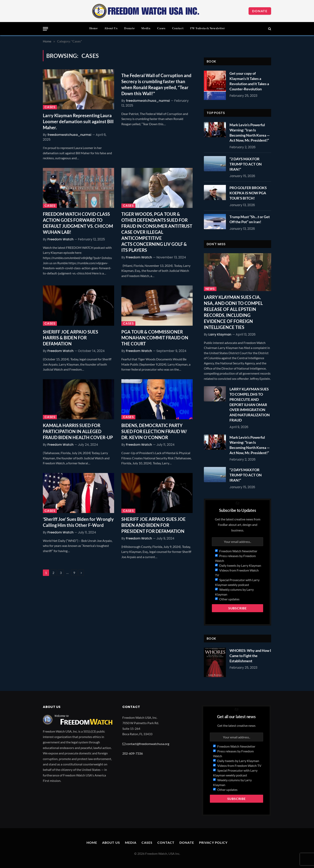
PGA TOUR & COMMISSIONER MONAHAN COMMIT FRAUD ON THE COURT (155, 338)
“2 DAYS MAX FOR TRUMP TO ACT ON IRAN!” (246, 164)
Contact (178, 28)
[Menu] (45, 29)
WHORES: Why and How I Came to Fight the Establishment (250, 656)
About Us (111, 28)
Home (94, 28)
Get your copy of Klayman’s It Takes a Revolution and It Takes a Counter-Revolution (249, 81)
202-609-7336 (133, 753)
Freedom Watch (60, 239)
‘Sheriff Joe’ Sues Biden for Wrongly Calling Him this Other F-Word (78, 522)
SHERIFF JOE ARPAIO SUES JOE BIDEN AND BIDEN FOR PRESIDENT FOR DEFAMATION (153, 525)
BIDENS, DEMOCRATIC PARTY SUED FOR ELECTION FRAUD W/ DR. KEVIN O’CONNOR (154, 431)
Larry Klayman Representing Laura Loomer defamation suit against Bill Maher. (78, 121)
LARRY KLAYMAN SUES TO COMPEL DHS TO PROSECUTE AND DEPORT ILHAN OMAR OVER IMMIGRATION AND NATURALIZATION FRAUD (250, 404)
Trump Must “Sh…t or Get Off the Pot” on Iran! (250, 219)
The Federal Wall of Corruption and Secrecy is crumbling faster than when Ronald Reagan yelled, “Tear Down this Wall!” (156, 84)
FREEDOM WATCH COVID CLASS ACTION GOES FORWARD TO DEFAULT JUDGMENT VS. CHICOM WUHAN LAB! (78, 223)
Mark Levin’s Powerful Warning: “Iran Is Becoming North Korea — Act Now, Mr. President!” (250, 133)
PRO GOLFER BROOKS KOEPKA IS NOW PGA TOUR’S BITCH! (248, 193)
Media (146, 28)
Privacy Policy (213, 842)
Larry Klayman (220, 334)
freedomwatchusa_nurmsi (69, 135)
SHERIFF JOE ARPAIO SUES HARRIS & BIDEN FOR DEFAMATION (70, 338)
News (210, 289)
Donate (260, 11)
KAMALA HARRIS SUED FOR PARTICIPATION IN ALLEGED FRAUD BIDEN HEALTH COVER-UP (78, 431)
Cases (161, 28)
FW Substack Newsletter (207, 28)
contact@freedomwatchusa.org (148, 744)
